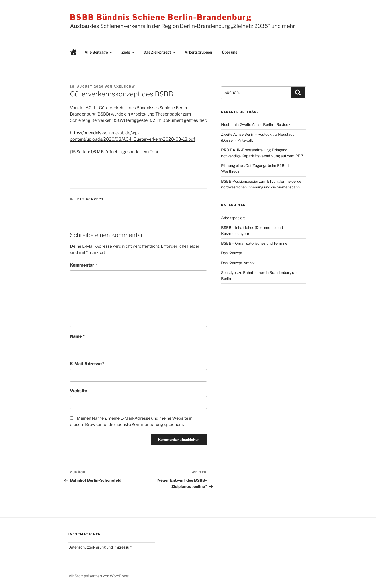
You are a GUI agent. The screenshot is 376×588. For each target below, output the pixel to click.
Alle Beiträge (99, 52)
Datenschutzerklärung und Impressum (101, 547)
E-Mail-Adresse (87, 364)
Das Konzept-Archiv (238, 263)
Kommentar (84, 265)
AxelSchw (124, 87)
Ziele (128, 52)
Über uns (230, 52)
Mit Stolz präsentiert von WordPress (99, 576)
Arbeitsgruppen (198, 52)
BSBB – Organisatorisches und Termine (254, 243)
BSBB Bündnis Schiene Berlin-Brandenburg (161, 17)
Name (77, 336)
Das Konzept (91, 199)
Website (78, 391)
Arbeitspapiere (233, 218)
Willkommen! (69, 52)
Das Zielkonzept (160, 52)
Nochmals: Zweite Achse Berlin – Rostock (256, 125)
